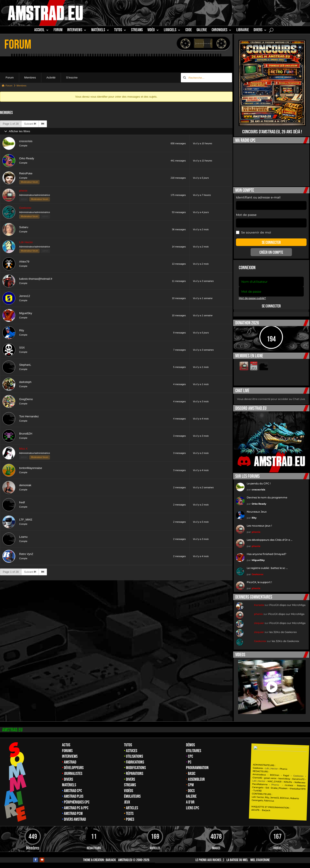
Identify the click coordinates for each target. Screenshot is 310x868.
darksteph (25, 382)
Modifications (136, 768)
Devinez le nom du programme (267, 497)
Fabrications (135, 762)
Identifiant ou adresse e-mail (258, 197)
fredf (22, 502)
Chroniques (219, 31)
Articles (132, 808)
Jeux (127, 802)
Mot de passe (246, 215)
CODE (189, 31)
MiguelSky (26, 313)
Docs (191, 791)
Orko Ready (27, 158)
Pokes (130, 819)
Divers (258, 31)
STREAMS (137, 31)
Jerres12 (25, 296)
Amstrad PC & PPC (76, 808)
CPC (191, 756)
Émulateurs (132, 796)
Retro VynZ (26, 554)
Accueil (39, 31)
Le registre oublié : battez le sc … (267, 568)
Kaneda (259, 605)
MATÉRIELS (98, 31)
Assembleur (196, 779)
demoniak (25, 485)
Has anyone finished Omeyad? (267, 554)
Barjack (111, 860)
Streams (130, 785)
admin (24, 199)
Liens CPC (193, 808)
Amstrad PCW (73, 814)
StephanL (25, 365)
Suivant (30, 124)
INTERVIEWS (75, 31)
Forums (67, 751)
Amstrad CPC (73, 791)
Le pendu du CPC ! (259, 483)
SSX (22, 348)
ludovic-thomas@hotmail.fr (36, 279)
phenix (23, 191)
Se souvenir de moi (253, 232)
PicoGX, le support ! (259, 582)
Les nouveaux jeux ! (259, 526)
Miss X (23, 449)
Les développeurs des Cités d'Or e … (270, 540)
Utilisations (134, 756)
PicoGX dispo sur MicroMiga (287, 605)
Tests (130, 814)
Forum (58, 31)
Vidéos (129, 791)
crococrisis (26, 141)
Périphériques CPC (77, 802)
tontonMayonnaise (31, 468)
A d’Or (190, 802)
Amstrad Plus (74, 796)
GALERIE (202, 31)
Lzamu (23, 537)
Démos (190, 745)
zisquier (259, 623)
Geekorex (25, 208)
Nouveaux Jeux (257, 512)
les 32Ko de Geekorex (283, 632)
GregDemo (26, 399)
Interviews (70, 756)
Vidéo (151, 31)
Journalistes (73, 774)
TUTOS (118, 31)
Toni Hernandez (29, 416)
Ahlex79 (24, 262)
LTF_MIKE (26, 520)
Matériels (69, 785)
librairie (243, 31)
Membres (30, 78)
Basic (192, 774)
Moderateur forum (29, 182)
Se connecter (271, 306)
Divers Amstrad (75, 819)
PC (190, 762)
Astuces (132, 751)
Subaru (24, 227)
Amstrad (70, 762)
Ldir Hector (26, 242)
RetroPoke (26, 173)
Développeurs (74, 768)
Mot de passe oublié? (252, 298)
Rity (22, 330)
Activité (51, 78)
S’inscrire (72, 78)
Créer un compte (271, 252)
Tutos (128, 745)
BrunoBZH (26, 434)
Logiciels (170, 31)
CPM (191, 785)
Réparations (135, 774)
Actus (66, 745)
